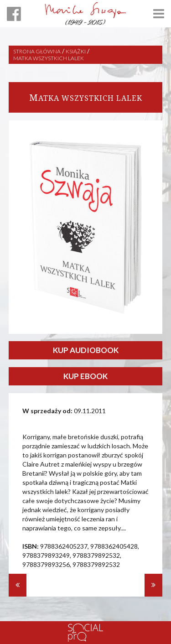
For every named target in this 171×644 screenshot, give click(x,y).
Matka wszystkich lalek (49, 58)
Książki (76, 51)
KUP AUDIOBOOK (86, 350)
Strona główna (37, 51)
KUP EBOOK (85, 376)
